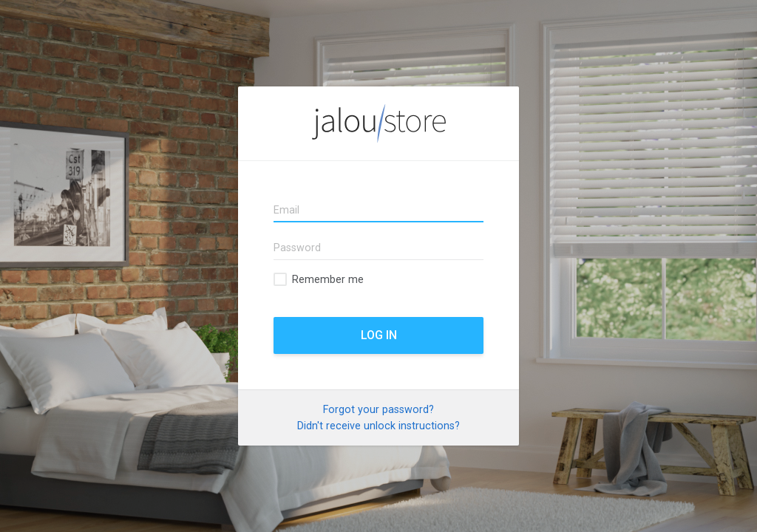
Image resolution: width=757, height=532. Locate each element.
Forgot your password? (378, 409)
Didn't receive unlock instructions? (378, 426)
